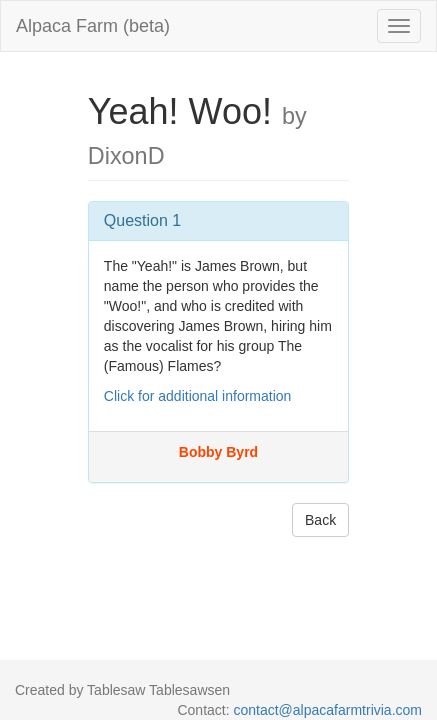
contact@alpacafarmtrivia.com (327, 710)
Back (320, 520)
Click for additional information (198, 396)
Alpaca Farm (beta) (93, 26)
